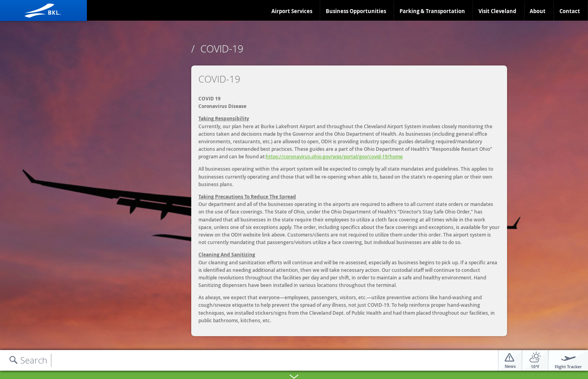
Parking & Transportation (432, 11)
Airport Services (292, 11)
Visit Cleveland (497, 11)
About (538, 11)
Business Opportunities (356, 11)
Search (34, 360)
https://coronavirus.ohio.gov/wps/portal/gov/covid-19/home (334, 157)
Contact (570, 11)
